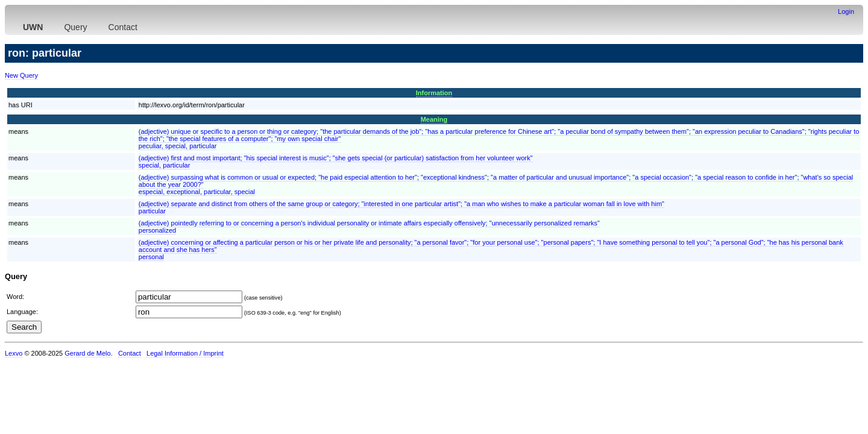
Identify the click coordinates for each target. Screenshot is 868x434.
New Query (21, 75)
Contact (123, 27)
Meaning (434, 119)
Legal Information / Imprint (185, 353)
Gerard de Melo (87, 353)
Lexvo (14, 353)
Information (434, 93)
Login (846, 11)
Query (75, 27)
